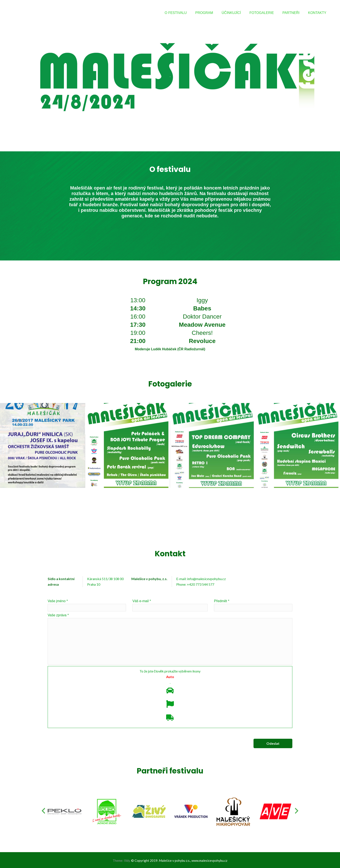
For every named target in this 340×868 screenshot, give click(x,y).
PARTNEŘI (291, 13)
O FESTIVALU (176, 13)
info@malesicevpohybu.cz (206, 579)
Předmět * (253, 605)
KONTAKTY (317, 13)
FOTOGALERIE (262, 13)
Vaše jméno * (87, 605)
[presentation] (43, 811)
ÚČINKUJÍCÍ (231, 13)
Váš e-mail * (170, 605)
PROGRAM (204, 13)
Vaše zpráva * (170, 639)
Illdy (127, 860)
